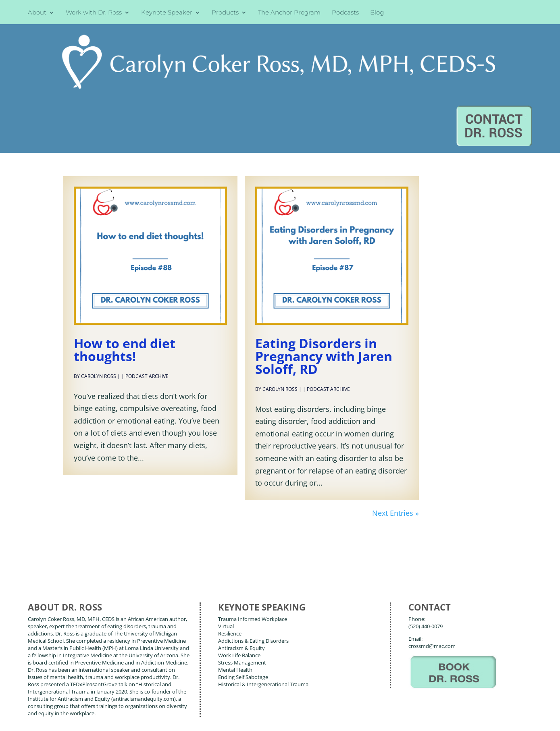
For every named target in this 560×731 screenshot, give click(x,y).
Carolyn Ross (99, 301)
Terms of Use (153, 719)
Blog (377, 13)
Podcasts (345, 13)
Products (225, 13)
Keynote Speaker (167, 13)
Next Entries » (396, 438)
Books (84, 682)
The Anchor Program (289, 13)
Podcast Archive (147, 301)
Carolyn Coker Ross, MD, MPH (169, 706)
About (37, 13)
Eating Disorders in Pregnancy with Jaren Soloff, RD (324, 281)
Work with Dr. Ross (94, 13)
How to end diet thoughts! (125, 275)
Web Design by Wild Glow (87, 719)
